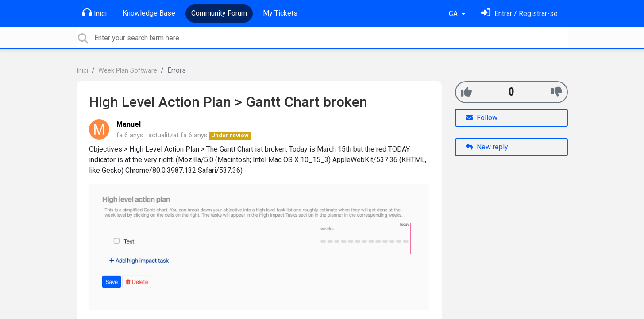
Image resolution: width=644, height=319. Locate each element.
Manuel (129, 124)
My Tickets (280, 13)
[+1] (466, 92)
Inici (94, 13)
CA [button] (454, 14)
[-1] (557, 92)
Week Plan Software (128, 71)
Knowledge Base (149, 13)
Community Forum (219, 13)
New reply (487, 147)
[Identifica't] (519, 14)
